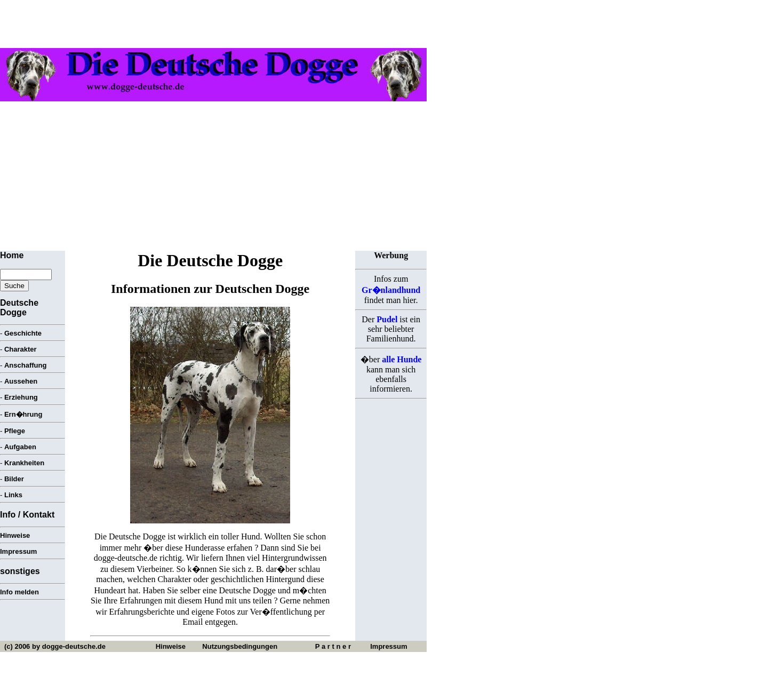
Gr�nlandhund (391, 290)
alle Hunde (402, 359)
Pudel (387, 319)
